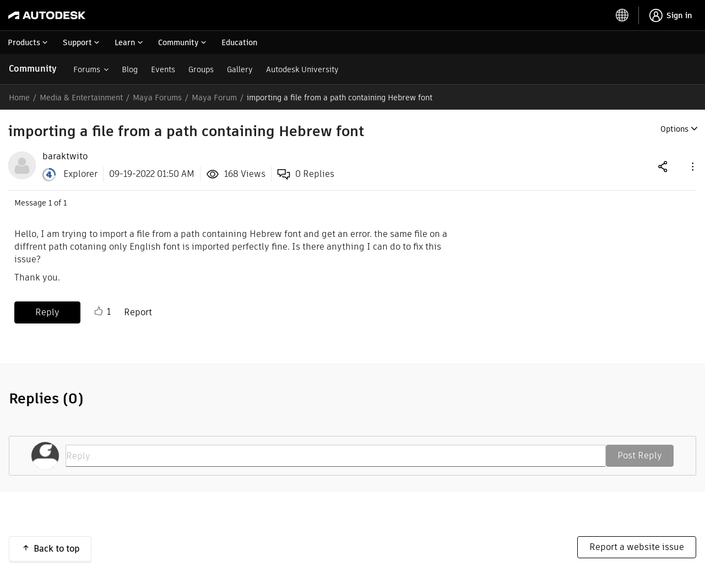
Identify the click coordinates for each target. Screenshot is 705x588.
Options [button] (674, 129)
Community (33, 69)
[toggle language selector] (622, 15)
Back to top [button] (57, 549)
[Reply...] (336, 456)
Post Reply (640, 455)
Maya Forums (157, 98)
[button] (692, 166)
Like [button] (99, 311)
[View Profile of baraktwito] (65, 157)
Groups (201, 69)
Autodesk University (302, 69)
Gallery (240, 69)
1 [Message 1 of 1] (50, 203)
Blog (130, 69)
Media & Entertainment (81, 98)
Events (163, 69)
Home (19, 98)
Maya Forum (214, 98)
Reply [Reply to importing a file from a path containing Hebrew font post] (47, 312)
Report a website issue (637, 547)
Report (138, 312)
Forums (87, 69)
